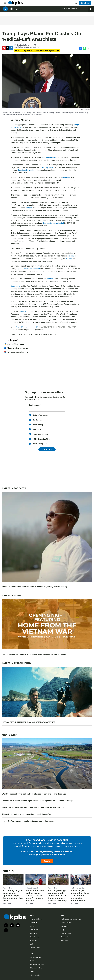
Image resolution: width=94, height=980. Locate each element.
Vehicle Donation (35, 975)
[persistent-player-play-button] (5, 10)
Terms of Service (35, 948)
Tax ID (32, 972)
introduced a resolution (27, 170)
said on (50, 279)
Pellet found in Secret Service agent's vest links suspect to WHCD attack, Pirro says (38, 801)
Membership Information (37, 964)
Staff (31, 944)
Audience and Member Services (71, 919)
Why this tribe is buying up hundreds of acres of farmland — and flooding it (34, 794)
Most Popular (10, 735)
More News (10, 871)
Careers (32, 926)
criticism (71, 256)
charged (29, 208)
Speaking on (16, 286)
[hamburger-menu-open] (5, 3)
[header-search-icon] (76, 3)
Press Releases (35, 937)
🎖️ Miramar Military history (15, 344)
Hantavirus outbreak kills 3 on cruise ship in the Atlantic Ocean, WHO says (34, 807)
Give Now (85, 3)
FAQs (63, 930)
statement (66, 178)
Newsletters (33, 923)
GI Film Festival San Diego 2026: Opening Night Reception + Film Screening (34, 654)
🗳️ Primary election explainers (16, 348)
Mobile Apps (34, 933)
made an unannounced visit (27, 327)
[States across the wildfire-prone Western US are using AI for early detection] (36, 880)
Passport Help (65, 937)
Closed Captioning (67, 923)
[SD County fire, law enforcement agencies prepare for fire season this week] (13, 880)
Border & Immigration (78, 888)
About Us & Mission (36, 919)
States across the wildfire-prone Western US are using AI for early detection (35, 896)
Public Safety (7, 888)
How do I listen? (66, 933)
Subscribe (47, 449)
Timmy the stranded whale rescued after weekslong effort (26, 814)
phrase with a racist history (29, 269)
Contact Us (64, 926)
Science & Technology (33, 888)
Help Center (65, 941)
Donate (47, 861)
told (40, 304)
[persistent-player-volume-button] (11, 10)
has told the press (49, 157)
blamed (69, 259)
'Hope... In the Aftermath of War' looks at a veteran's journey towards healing (35, 587)
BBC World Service (78, 10)
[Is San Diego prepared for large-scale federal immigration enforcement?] (81, 880)
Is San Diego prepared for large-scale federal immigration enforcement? (80, 896)
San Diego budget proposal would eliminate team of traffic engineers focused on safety (57, 896)
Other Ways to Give (36, 968)
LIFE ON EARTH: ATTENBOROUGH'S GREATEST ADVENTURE (29, 722)
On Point (19, 11)
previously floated (47, 167)
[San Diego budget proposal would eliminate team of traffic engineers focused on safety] (58, 880)
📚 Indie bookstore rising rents (16, 352)
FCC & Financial (35, 930)
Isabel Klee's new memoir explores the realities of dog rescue (28, 821)
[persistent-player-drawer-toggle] (91, 10)
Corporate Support (35, 957)
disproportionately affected (53, 223)
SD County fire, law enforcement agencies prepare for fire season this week (13, 896)
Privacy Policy (34, 941)
